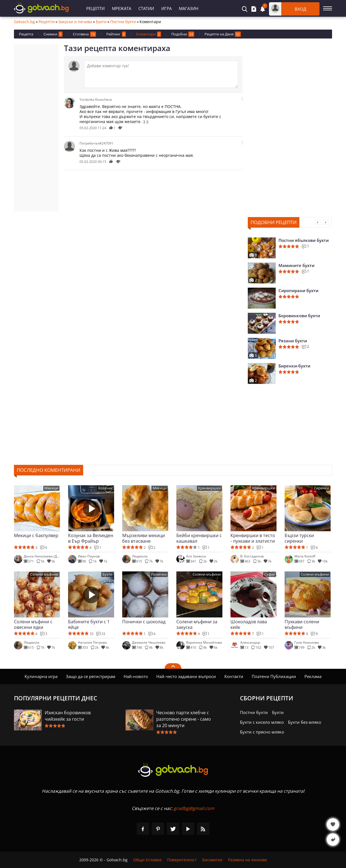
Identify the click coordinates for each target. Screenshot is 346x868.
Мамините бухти (296, 265)
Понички (159, 574)
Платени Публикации (274, 676)
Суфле (270, 574)
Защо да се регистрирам (91, 676)
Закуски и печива (75, 22)
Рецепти (95, 8)
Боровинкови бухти (299, 316)
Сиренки (321, 488)
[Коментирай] (161, 74)
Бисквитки (212, 860)
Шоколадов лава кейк (249, 624)
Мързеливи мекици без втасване (144, 538)
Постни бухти (123, 22)
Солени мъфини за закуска (197, 624)
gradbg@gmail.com (194, 808)
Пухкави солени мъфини (302, 624)
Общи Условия (147, 860)
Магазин (189, 8)
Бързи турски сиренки (299, 538)
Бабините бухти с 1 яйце (89, 624)
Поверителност (182, 860)
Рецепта (26, 34)
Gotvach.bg (24, 22)
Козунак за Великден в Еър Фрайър (91, 538)
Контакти (234, 676)
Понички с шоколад (144, 622)
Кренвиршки (209, 488)
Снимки (53, 34)
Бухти (101, 22)
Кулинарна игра (41, 676)
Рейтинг (116, 34)
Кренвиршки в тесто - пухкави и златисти (253, 538)
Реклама (313, 676)
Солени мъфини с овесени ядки (33, 624)
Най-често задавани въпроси (186, 676)
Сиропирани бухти (298, 290)
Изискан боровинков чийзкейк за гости (68, 716)
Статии (146, 8)
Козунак (105, 488)
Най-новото (136, 676)
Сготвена (84, 34)
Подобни (183, 34)
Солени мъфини (44, 574)
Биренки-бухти (294, 366)
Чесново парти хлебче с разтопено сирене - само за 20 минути (184, 719)
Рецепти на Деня (223, 34)
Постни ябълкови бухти (304, 240)
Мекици (51, 488)
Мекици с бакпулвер (36, 536)
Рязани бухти (293, 341)
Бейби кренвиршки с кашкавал (199, 538)
